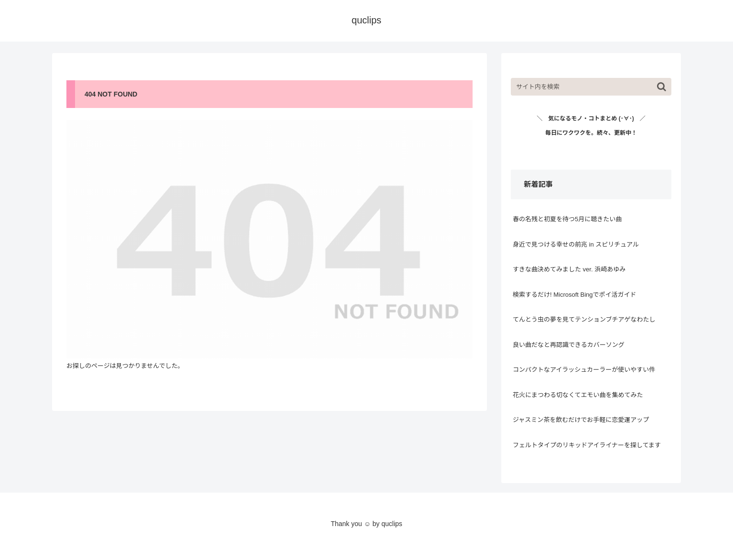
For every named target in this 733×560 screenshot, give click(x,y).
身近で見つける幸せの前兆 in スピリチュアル (576, 244)
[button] (662, 87)
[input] (591, 87)
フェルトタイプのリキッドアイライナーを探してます (587, 445)
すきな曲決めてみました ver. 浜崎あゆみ (569, 269)
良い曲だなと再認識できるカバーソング (569, 345)
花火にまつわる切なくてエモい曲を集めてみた (578, 395)
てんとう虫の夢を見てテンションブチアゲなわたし (584, 319)
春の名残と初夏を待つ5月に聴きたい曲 (567, 219)
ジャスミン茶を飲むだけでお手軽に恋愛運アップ (581, 420)
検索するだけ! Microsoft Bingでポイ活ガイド (575, 295)
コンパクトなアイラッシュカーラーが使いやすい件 (584, 370)
